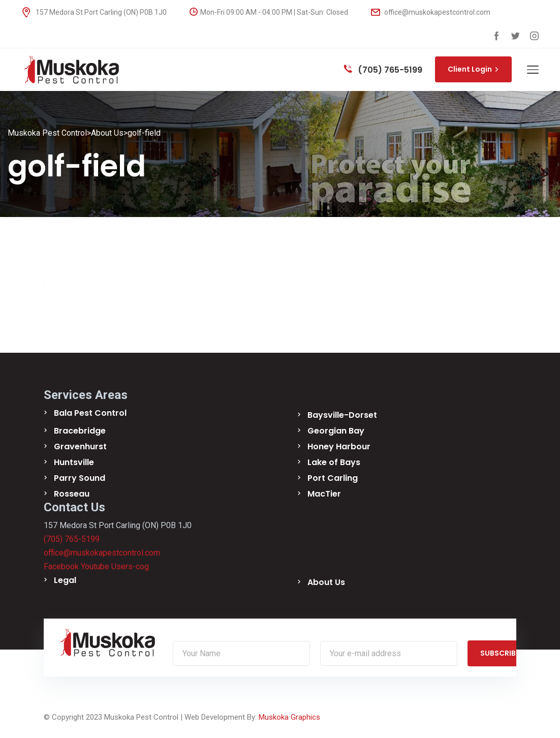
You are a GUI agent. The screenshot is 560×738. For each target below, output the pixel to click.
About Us (326, 582)
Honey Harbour (339, 447)
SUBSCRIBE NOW (513, 653)
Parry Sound (80, 478)
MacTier (324, 494)
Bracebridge (80, 431)
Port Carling (333, 478)
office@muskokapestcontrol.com (431, 12)
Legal (65, 580)
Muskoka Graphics (289, 717)
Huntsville (74, 462)
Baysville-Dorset (342, 415)
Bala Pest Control (90, 413)
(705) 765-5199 (383, 70)
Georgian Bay (336, 431)
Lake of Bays (334, 462)
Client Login (473, 69)
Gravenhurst (80, 447)
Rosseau (72, 494)
